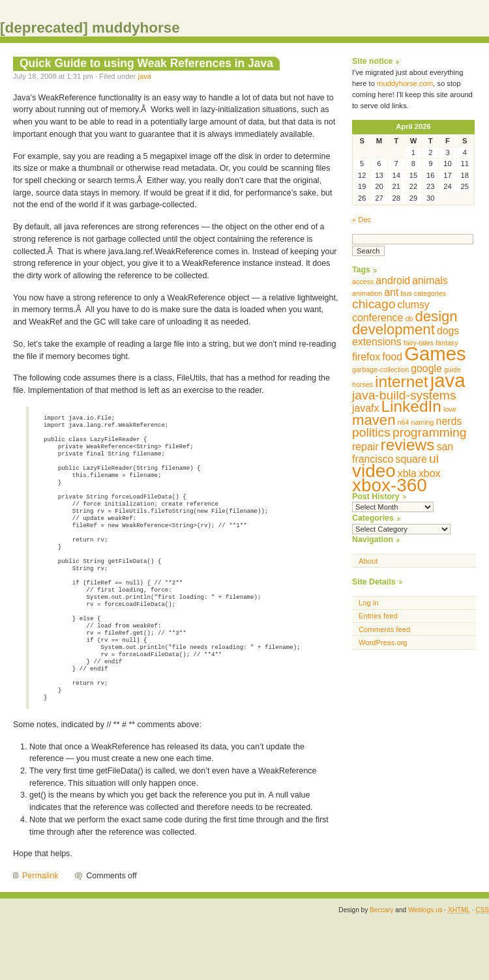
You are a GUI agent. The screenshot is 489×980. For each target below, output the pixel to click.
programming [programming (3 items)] (430, 432)
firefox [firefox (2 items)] (366, 357)
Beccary (381, 962)
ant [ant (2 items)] (391, 292)
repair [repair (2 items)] (365, 447)
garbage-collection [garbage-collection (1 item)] (380, 369)
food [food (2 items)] (392, 357)
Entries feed (378, 616)
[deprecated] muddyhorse (90, 28)
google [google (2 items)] (426, 368)
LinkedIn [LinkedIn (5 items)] (411, 406)
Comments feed (384, 629)
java (144, 76)
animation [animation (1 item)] (367, 293)
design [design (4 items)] (436, 316)
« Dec (362, 220)
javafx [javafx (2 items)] (365, 408)
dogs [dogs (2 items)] (448, 331)
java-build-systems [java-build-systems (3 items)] (404, 395)
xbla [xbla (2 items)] (407, 473)
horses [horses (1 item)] (363, 384)
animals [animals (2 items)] (430, 281)
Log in (369, 603)
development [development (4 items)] (393, 329)
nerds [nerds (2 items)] (449, 421)
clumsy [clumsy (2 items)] (414, 305)
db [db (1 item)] (409, 319)
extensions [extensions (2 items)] (377, 342)
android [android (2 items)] (393, 281)
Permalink (40, 928)
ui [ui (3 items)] (434, 458)
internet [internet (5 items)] (402, 382)
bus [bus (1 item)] (406, 293)
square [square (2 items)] (411, 459)
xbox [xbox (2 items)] (429, 473)
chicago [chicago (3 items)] (374, 304)
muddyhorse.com (405, 83)
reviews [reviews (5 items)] (408, 445)
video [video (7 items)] (374, 471)
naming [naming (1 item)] (423, 422)
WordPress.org (383, 642)
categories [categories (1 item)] (430, 293)
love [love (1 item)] (450, 409)
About (368, 561)
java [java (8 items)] (448, 380)
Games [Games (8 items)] (435, 353)
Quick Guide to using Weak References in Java (146, 63)
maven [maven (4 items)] (374, 420)
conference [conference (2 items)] (378, 318)
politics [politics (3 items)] (371, 432)
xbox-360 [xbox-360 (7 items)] (390, 485)
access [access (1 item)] (363, 281)
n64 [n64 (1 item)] (404, 422)
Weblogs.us (425, 962)
